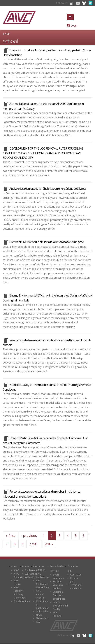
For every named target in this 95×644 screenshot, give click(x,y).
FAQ (38, 622)
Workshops (31, 574)
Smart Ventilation (58, 576)
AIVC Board (17, 582)
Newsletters (42, 618)
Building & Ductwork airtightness (59, 595)
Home (6, 34)
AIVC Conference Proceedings (43, 584)
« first (10, 536)
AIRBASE (40, 570)
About (14, 566)
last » (49, 544)
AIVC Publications (42, 575)
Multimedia (42, 611)
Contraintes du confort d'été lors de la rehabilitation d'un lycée (47, 242)
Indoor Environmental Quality (60, 606)
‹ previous (29, 536)
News (39, 615)
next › (34, 544)
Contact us (76, 575)
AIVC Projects (57, 614)
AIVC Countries (19, 575)
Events (26, 566)
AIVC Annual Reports (40, 594)
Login (74, 26)
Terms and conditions (76, 587)
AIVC (16, 570)
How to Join (74, 580)
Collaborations (22, 601)
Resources (39, 566)
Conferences (32, 570)
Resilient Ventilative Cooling (58, 585)
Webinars (30, 577)
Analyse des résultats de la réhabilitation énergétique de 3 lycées (48, 189)
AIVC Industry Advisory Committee (20, 593)
